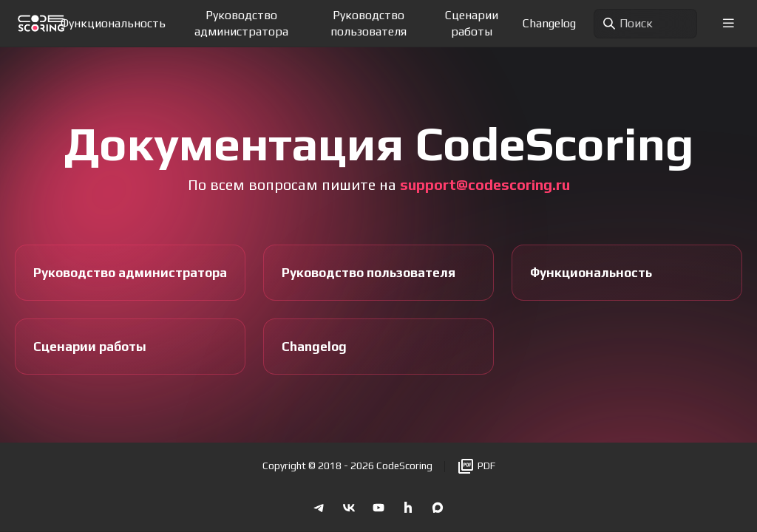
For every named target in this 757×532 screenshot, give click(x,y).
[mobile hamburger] (729, 23)
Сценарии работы (472, 23)
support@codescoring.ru (485, 184)
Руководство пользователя (369, 23)
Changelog (549, 23)
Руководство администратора (241, 23)
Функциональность (113, 23)
